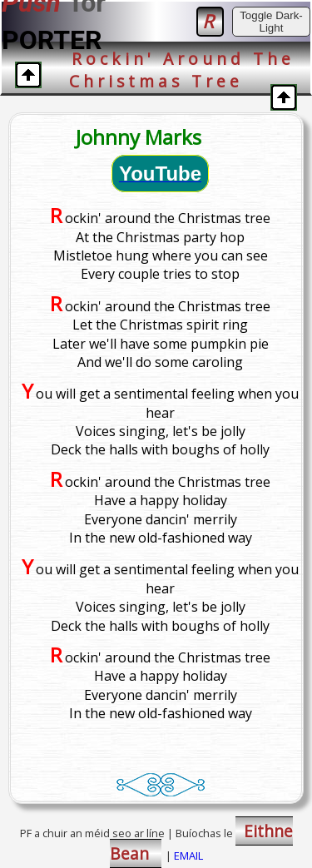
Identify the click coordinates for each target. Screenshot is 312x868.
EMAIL (188, 856)
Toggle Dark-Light (271, 22)
